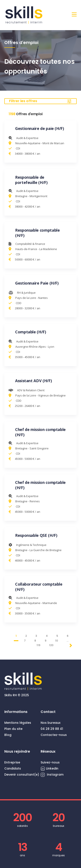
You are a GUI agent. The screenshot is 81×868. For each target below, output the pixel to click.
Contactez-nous (54, 735)
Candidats (13, 768)
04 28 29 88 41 (52, 729)
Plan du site (13, 729)
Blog (8, 735)
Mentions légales (18, 723)
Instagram (52, 775)
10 (56, 641)
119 (38, 645)
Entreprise (12, 762)
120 (51, 645)
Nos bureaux (51, 723)
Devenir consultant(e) (22, 775)
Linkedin (49, 769)
